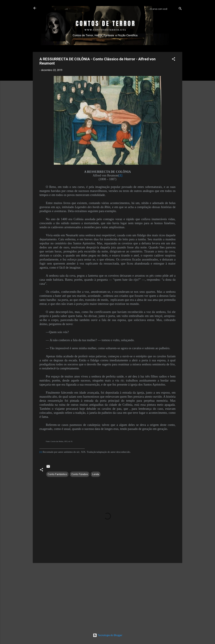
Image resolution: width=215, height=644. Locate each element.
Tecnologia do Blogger (108, 635)
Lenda (96, 474)
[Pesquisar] (180, 9)
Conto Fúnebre (80, 474)
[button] (174, 60)
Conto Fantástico (57, 474)
